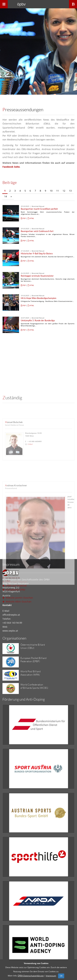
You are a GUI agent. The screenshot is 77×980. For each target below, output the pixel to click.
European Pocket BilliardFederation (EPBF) (33, 660)
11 (58, 191)
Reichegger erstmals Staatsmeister (37, 276)
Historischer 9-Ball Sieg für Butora (37, 253)
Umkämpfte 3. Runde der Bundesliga (38, 320)
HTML (31, 218)
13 (70, 191)
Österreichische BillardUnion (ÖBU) (33, 646)
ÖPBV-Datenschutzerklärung (31, 976)
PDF (23, 218)
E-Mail (30, 533)
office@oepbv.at (11, 615)
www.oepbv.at (10, 631)
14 (6, 196)
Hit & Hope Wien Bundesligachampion (38, 298)
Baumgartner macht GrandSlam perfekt (39, 209)
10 (51, 191)
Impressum (51, 976)
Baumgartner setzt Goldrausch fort (37, 231)
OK (61, 976)
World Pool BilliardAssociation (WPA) (30, 673)
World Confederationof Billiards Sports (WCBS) (34, 686)
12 (64, 191)
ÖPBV (21, 4)
